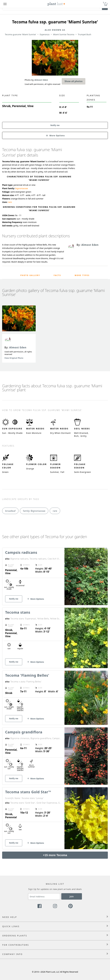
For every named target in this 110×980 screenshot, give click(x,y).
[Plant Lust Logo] (56, 4)
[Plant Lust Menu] (5, 4)
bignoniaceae (21, 188)
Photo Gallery (30, 275)
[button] (55, 135)
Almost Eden (18, 347)
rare (10, 202)
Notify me (55, 125)
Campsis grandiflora (24, 732)
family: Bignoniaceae (34, 511)
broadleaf (10, 511)
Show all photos (74, 81)
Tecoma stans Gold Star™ (28, 792)
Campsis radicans (21, 552)
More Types (82, 275)
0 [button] (106, 3)
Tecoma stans (18, 612)
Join (72, 896)
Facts (57, 275)
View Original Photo (14, 358)
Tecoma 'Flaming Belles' (27, 675)
